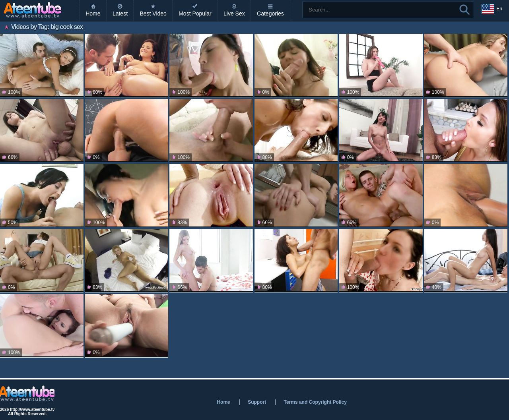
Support (257, 402)
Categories (270, 14)
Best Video (153, 14)
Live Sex (234, 14)
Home (93, 14)
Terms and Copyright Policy (315, 402)
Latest (120, 14)
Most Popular (195, 14)
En (492, 9)
